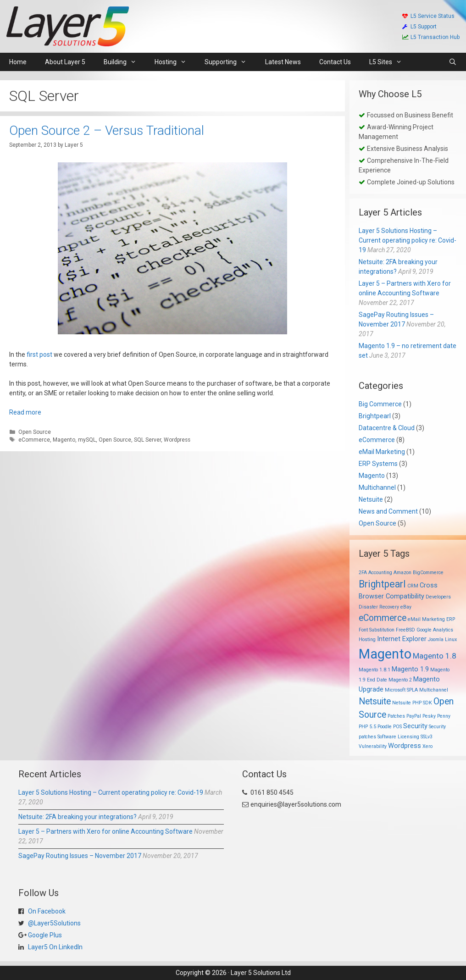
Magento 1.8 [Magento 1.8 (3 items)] (435, 656)
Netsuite (371, 499)
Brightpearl (375, 416)
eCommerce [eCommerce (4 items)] (383, 618)
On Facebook (46, 911)
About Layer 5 (65, 62)
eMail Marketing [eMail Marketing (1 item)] (426, 619)
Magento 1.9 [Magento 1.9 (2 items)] (410, 669)
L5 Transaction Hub (431, 37)
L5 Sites (390, 62)
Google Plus (44, 935)
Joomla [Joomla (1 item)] (436, 639)
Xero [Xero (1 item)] (427, 746)
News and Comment (388, 511)
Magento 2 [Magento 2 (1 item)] (400, 680)
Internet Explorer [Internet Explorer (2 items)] (402, 639)
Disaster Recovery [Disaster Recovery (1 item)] (379, 607)
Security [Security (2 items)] (415, 726)
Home (18, 62)
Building (125, 62)
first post (39, 354)
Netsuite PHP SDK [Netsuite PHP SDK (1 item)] (412, 703)
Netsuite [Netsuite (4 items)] (375, 701)
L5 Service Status (428, 16)
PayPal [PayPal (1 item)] (414, 716)
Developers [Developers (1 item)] (438, 597)
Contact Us (335, 62)
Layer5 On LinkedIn (55, 947)
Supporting (230, 62)
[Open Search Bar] (453, 62)
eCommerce (34, 440)
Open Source (35, 432)
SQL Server (147, 440)
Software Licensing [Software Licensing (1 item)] (398, 737)
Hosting (175, 62)
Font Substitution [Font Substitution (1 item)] (377, 630)
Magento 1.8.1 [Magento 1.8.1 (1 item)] (374, 670)
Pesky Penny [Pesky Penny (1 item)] (436, 716)
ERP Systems (378, 464)
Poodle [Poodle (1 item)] (385, 727)
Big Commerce (380, 404)
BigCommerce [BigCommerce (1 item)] (428, 573)
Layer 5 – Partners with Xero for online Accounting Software (105, 831)
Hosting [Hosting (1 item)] (367, 639)
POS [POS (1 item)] (397, 727)
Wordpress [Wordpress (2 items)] (405, 746)
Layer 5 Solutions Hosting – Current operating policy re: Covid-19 (408, 240)
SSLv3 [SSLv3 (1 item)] (427, 737)
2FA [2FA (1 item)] (363, 573)
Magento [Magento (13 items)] (385, 654)
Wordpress (177, 440)
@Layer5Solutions (54, 923)
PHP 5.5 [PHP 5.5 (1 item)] (367, 727)
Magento (64, 440)
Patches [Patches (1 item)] (396, 716)
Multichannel (377, 487)
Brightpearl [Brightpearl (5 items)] (382, 584)
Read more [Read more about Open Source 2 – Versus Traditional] (25, 412)
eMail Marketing (382, 452)
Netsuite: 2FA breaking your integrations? (78, 817)
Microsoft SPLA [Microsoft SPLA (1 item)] (401, 690)
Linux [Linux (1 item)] (451, 639)
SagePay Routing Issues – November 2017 (80, 856)
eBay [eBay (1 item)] (406, 607)
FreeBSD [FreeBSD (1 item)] (405, 630)
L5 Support (419, 27)
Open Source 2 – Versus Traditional (107, 130)
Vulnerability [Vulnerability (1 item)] (373, 746)
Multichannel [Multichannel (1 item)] (434, 690)
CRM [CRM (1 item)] (413, 586)
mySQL (87, 440)
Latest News (283, 62)
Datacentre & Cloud (387, 428)
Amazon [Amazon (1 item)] (402, 573)
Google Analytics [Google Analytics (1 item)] (435, 630)
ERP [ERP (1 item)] (451, 619)
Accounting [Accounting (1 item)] (380, 573)
